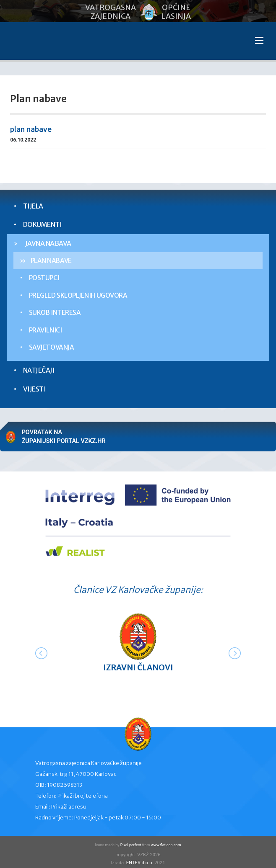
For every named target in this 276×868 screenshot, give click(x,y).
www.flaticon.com (166, 845)
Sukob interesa (55, 313)
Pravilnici (45, 330)
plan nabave (31, 129)
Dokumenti (43, 224)
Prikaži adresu (69, 807)
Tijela (33, 206)
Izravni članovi (138, 667)
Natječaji (39, 370)
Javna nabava (48, 243)
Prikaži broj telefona (83, 796)
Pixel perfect (131, 845)
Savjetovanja (51, 347)
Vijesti (35, 389)
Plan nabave (51, 261)
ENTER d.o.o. (140, 863)
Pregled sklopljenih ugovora (78, 295)
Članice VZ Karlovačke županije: (138, 590)
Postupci (44, 278)
